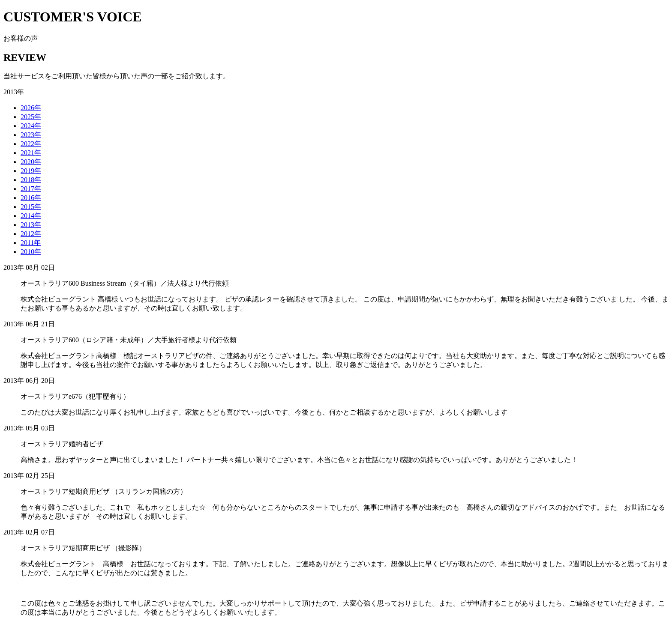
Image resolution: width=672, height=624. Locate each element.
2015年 (31, 207)
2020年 (31, 162)
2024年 (31, 126)
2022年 (31, 144)
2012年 (31, 234)
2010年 (31, 252)
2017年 (31, 189)
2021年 (31, 153)
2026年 (31, 108)
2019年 (31, 171)
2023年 (31, 135)
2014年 (31, 216)
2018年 (31, 180)
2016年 (31, 198)
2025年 (31, 117)
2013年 (31, 225)
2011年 (31, 243)
